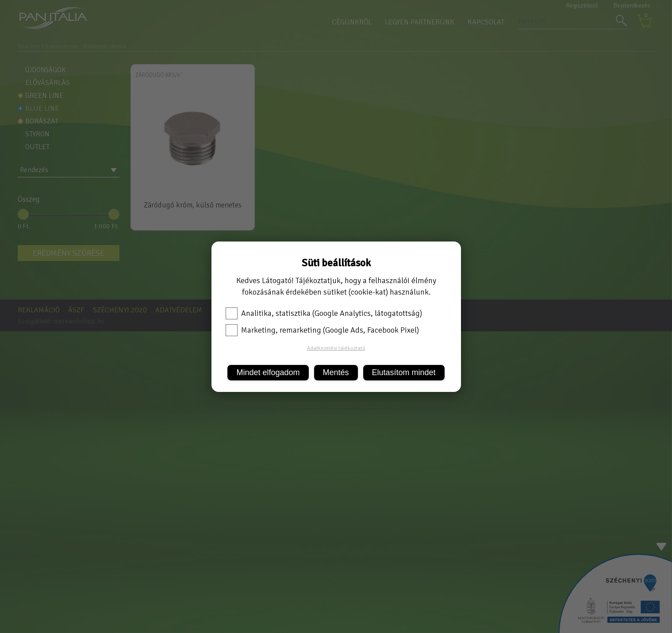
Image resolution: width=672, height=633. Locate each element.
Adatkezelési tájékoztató (336, 348)
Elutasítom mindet (404, 372)
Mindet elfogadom (268, 372)
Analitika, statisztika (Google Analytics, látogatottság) (324, 313)
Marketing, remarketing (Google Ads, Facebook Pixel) (322, 330)
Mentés (336, 372)
